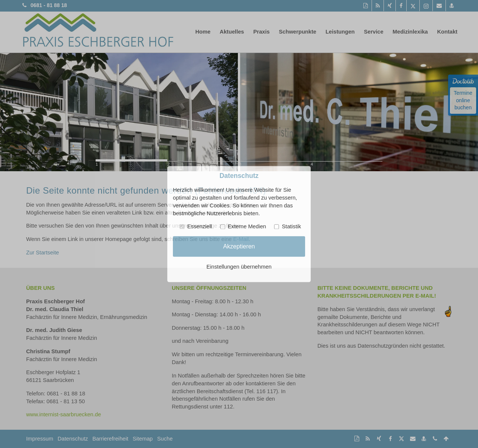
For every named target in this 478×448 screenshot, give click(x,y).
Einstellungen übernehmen (239, 267)
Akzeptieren (239, 246)
